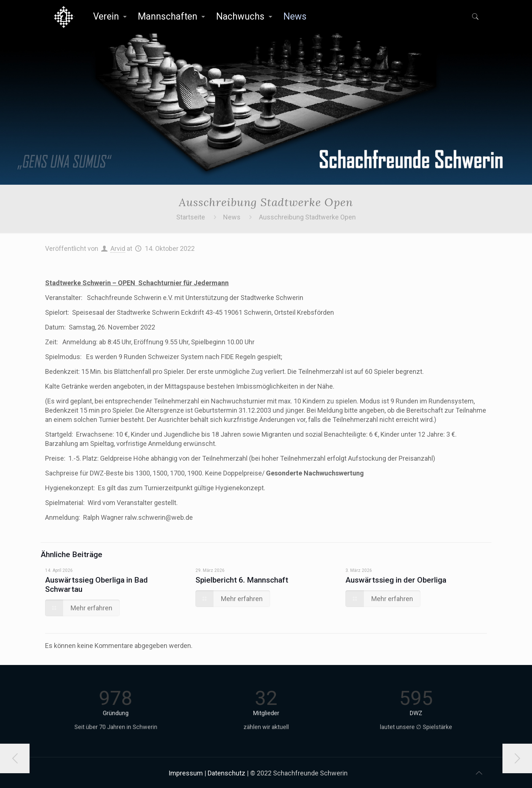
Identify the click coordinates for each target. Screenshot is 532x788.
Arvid (118, 248)
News (232, 217)
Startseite (191, 217)
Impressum (186, 773)
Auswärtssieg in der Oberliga (396, 580)
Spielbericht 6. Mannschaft (242, 580)
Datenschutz (226, 773)
